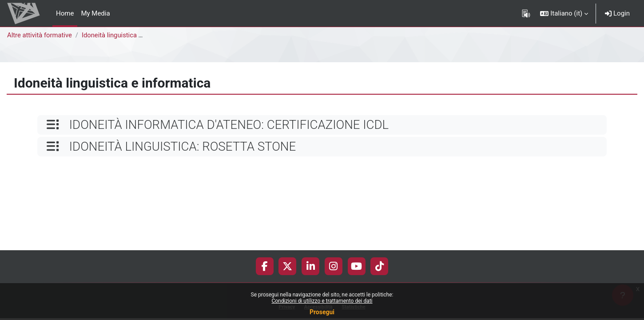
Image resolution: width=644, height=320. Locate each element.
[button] (564, 13)
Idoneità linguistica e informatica (131, 35)
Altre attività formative (40, 35)
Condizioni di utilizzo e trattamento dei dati (322, 301)
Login (617, 13)
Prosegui (322, 312)
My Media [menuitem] (95, 13)
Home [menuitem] (65, 13)
